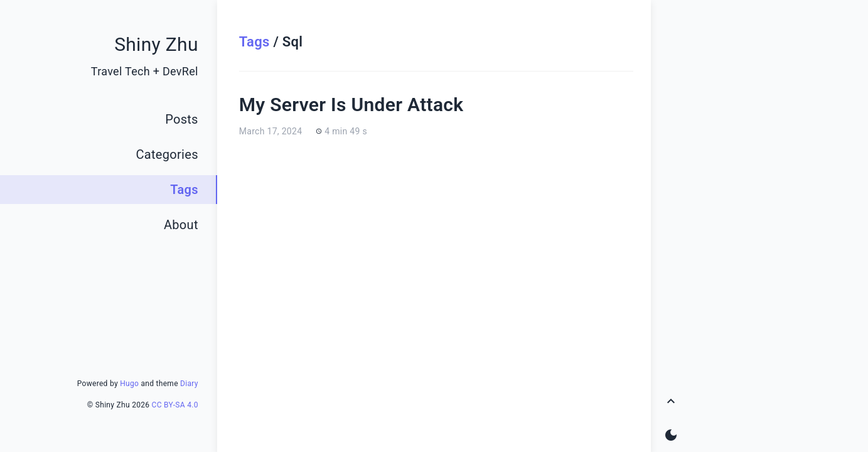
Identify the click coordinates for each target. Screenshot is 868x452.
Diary (189, 384)
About (181, 225)
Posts (182, 119)
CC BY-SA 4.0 (175, 405)
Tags (255, 42)
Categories (167, 154)
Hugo (129, 384)
